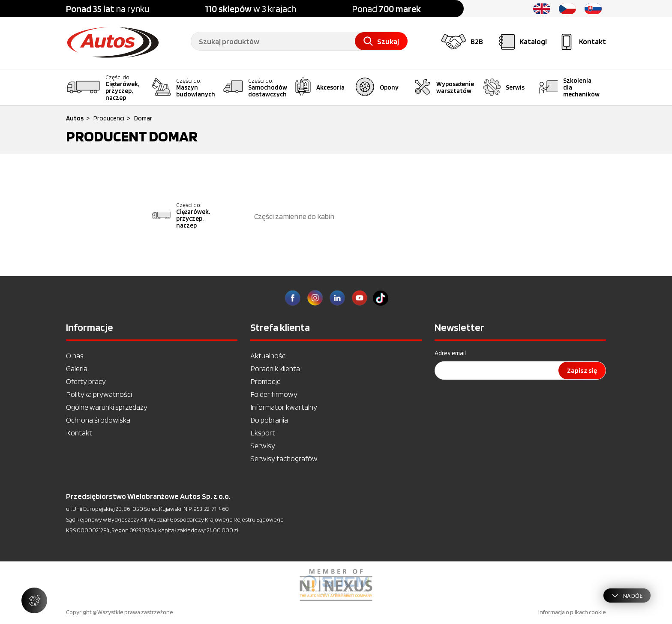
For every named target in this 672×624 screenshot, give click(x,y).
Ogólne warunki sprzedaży (107, 407)
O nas (75, 355)
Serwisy (263, 445)
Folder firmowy (274, 394)
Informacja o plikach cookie (572, 612)
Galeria (77, 368)
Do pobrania (269, 420)
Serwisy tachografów (284, 458)
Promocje (265, 381)
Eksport (263, 433)
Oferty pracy (86, 381)
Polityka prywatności (99, 394)
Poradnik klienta (275, 368)
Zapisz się (582, 370)
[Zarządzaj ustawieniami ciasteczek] (34, 600)
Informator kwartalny (284, 407)
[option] (336, 585)
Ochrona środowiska (98, 420)
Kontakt (79, 433)
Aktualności (268, 355)
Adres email (450, 353)
